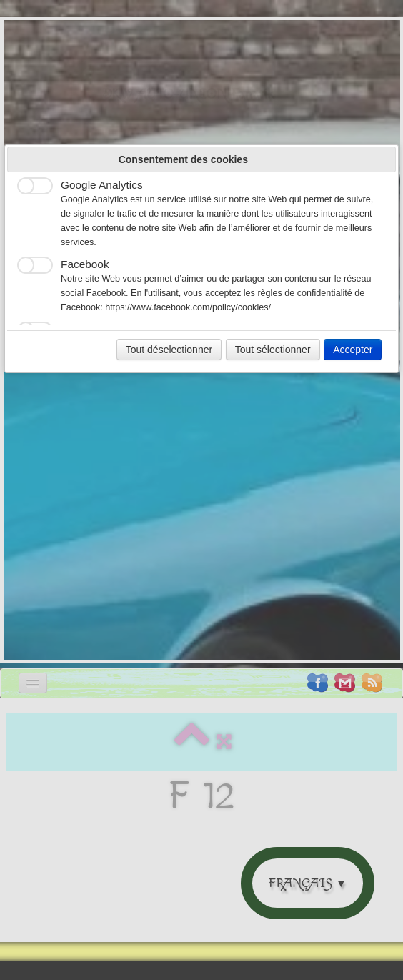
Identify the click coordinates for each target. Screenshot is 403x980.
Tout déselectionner (169, 350)
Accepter (353, 350)
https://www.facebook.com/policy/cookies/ (188, 307)
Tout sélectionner (273, 350)
